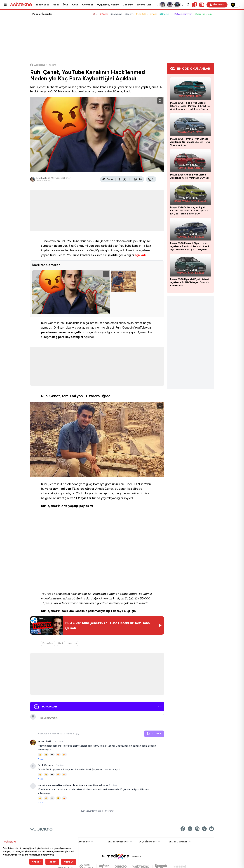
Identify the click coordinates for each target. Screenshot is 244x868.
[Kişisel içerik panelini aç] (202, 5)
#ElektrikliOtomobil (147, 14)
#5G (95, 14)
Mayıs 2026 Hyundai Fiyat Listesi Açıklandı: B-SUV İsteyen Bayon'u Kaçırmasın (190, 282)
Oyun (75, 5)
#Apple (104, 14)
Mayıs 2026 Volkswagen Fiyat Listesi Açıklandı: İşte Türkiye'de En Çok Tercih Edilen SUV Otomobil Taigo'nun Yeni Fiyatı (189, 211)
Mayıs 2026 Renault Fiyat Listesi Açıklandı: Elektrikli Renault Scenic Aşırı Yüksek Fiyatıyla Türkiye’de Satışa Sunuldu (190, 246)
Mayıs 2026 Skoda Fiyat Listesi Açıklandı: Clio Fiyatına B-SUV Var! (190, 176)
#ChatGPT (166, 14)
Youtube (72, 643)
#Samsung (116, 14)
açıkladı (140, 255)
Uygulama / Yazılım (108, 5)
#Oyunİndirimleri (183, 14)
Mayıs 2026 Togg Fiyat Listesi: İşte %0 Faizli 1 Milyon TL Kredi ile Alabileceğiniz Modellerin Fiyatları (190, 106)
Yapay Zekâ (42, 5)
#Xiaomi (129, 14)
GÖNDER (154, 734)
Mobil (56, 5)
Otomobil (88, 5)
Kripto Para (48, 643)
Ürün (66, 5)
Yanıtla (40, 759)
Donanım (128, 5)
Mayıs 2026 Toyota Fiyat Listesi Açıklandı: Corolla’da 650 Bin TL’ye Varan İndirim (190, 142)
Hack (61, 643)
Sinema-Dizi (144, 5)
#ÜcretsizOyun (203, 14)
